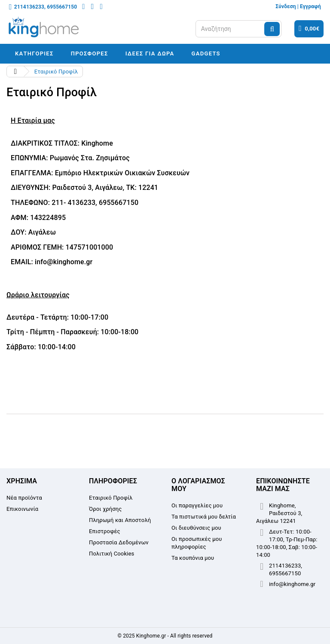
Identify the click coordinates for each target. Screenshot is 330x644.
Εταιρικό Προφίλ (111, 498)
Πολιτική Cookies (112, 554)
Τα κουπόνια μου (193, 558)
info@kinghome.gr (292, 584)
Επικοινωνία (22, 509)
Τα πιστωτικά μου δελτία (204, 517)
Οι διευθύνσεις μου (196, 528)
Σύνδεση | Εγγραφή (298, 6)
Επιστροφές (105, 531)
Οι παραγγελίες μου (197, 505)
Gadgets (206, 53)
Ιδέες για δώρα (150, 53)
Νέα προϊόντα (24, 498)
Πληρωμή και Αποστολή (120, 520)
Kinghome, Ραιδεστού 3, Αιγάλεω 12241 (279, 513)
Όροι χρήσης (105, 509)
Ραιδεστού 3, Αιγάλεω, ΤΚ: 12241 (105, 188)
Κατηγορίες (34, 53)
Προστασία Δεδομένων (119, 542)
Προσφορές (90, 53)
